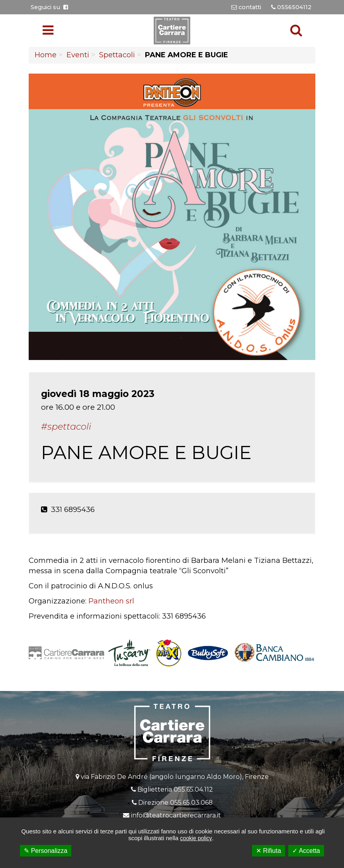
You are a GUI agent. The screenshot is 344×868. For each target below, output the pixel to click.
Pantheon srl (111, 601)
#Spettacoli (66, 426)
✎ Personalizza (46, 851)
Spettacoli (117, 55)
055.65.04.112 (193, 789)
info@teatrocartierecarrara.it (176, 815)
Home (46, 55)
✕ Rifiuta (269, 851)
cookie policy (196, 838)
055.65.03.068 (191, 803)
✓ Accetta (306, 851)
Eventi (78, 55)
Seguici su (49, 7)
